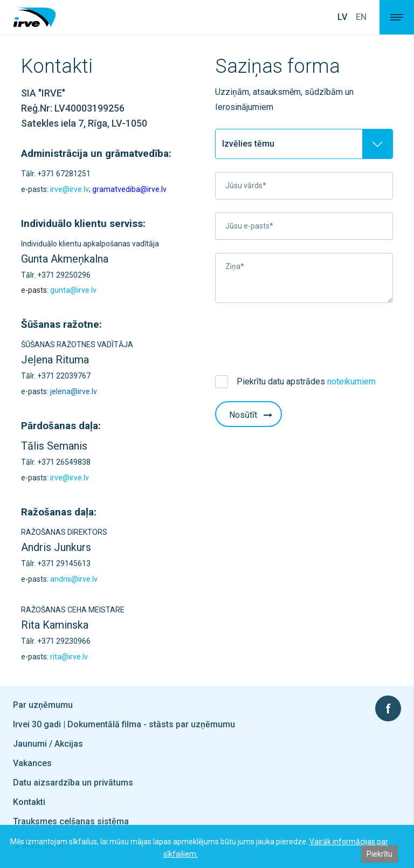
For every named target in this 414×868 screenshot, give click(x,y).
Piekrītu (379, 854)
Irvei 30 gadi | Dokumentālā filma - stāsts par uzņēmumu (124, 724)
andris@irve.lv (74, 579)
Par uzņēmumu (43, 705)
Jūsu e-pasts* (249, 226)
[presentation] (297, 337)
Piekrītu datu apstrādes (306, 381)
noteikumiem (351, 381)
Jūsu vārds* (246, 185)
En (361, 17)
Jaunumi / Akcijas (48, 744)
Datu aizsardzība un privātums (73, 783)
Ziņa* (235, 266)
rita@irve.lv (69, 657)
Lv (342, 17)
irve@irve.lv (70, 189)
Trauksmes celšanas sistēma (71, 821)
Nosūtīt (252, 415)
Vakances (32, 763)
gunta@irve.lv (73, 290)
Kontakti (29, 802)
